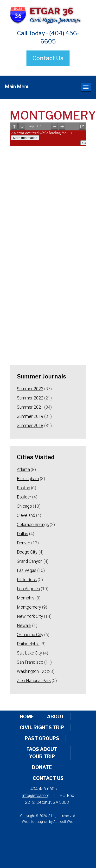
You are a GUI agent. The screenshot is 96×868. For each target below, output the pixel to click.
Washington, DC (31, 671)
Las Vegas (27, 570)
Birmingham (28, 479)
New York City (30, 616)
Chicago (24, 506)
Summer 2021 (30, 407)
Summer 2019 (30, 416)
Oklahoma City (30, 635)
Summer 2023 (30, 389)
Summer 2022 (30, 398)
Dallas (22, 534)
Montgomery (29, 607)
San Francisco (30, 662)
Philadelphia (28, 644)
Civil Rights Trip (42, 727)
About (56, 717)
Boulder (24, 497)
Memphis (26, 598)
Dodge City (27, 552)
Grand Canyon (30, 561)
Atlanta (23, 469)
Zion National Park (34, 680)
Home (27, 717)
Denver (24, 543)
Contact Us (48, 58)
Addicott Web (64, 822)
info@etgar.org (36, 795)
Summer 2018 (30, 425)
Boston (23, 488)
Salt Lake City (29, 653)
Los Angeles (28, 589)
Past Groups (42, 738)
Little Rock (27, 580)
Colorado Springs (33, 524)
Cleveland (26, 515)
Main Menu (17, 86)
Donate (42, 767)
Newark (24, 625)
